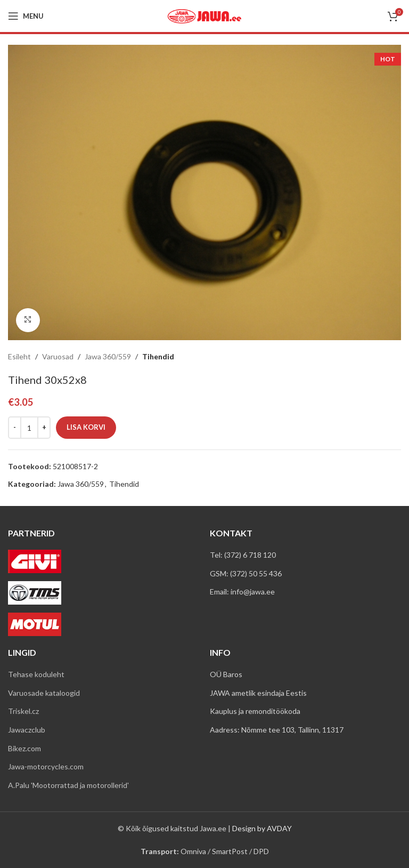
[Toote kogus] (29, 428)
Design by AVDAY (262, 828)
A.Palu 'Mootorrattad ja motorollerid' (68, 785)
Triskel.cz (23, 711)
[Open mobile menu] (26, 16)
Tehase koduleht (36, 674)
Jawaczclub (27, 730)
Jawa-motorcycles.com (46, 766)
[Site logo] (204, 15)
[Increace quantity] (44, 428)
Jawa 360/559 (108, 356)
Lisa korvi (86, 427)
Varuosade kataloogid (44, 693)
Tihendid (158, 356)
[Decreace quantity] (15, 428)
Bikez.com (24, 748)
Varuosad (58, 356)
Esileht (19, 356)
